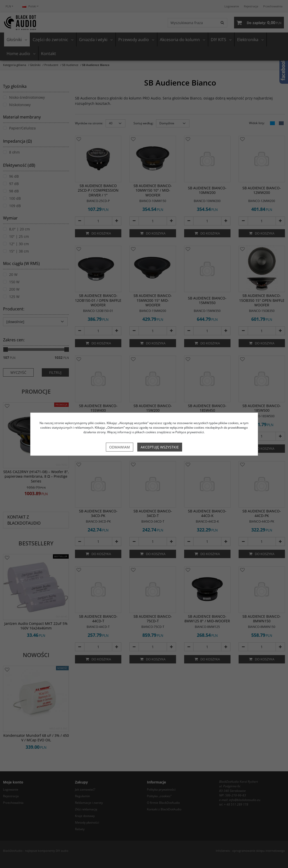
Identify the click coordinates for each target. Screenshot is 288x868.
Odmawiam (120, 447)
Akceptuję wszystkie (160, 447)
